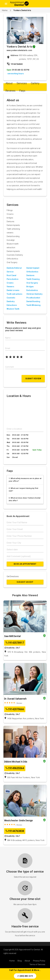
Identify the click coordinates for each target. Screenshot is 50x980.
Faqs (22, 91)
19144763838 (15, 831)
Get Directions (13, 576)
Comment (9, 367)
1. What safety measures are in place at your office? (25, 480)
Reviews (10, 91)
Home (5, 10)
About (9, 83)
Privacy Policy (39, 961)
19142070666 (15, 709)
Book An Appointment (25, 564)
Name (8, 338)
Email (8, 348)
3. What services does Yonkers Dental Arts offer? (25, 499)
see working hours (16, 74)
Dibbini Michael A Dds (16, 762)
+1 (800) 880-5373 (25, 976)
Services (22, 83)
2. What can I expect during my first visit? (23, 490)
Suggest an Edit (25, 582)
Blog (20, 961)
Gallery (35, 83)
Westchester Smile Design (19, 820)
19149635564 (15, 768)
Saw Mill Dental (12, 636)
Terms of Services (37, 964)
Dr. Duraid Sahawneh (15, 699)
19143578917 (15, 643)
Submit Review (33, 379)
